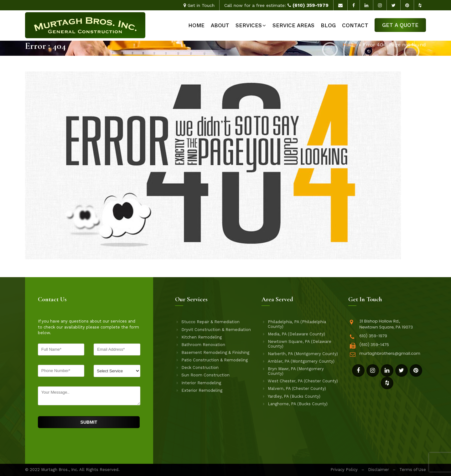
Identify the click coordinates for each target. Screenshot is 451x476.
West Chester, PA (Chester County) (303, 381)
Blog (328, 25)
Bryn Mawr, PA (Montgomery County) (296, 371)
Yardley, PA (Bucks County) (294, 396)
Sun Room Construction (205, 375)
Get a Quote (400, 25)
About (220, 25)
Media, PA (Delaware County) (296, 334)
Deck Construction (200, 368)
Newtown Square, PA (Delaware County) (300, 344)
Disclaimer (378, 470)
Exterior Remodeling (202, 391)
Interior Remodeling (201, 383)
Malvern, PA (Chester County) (297, 389)
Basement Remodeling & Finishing (215, 353)
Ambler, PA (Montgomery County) (301, 361)
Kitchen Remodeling (202, 337)
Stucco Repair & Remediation (210, 322)
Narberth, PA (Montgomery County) (303, 354)
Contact (355, 25)
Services (249, 25)
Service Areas (293, 25)
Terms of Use (413, 470)
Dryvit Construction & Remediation (216, 330)
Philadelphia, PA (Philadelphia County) (297, 324)
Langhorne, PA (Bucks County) (298, 404)
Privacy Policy (344, 470)
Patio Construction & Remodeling (215, 360)
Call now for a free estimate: (276, 5)
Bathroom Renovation (203, 345)
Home (196, 25)
